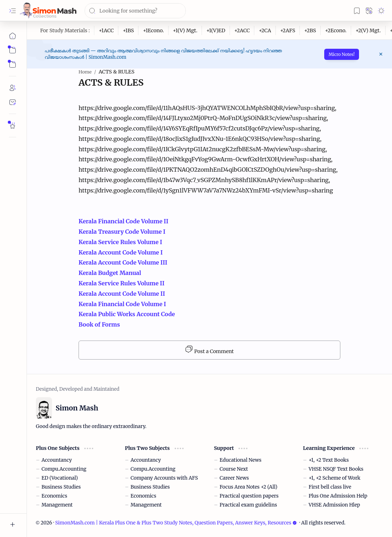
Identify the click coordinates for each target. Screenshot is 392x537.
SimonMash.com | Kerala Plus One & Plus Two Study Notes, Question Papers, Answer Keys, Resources (176, 523)
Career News (234, 478)
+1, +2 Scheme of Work (335, 478)
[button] (13, 11)
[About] (13, 88)
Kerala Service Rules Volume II (122, 283)
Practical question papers (249, 496)
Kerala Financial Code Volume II (123, 221)
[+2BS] (310, 30)
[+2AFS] (288, 30)
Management (57, 505)
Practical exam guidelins (248, 505)
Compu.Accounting (64, 469)
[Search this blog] (135, 11)
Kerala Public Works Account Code (127, 314)
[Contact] (13, 102)
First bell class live (330, 487)
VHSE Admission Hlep (334, 505)
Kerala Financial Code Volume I (122, 304)
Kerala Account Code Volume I (121, 252)
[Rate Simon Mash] (13, 125)
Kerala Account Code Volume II (122, 294)
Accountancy (57, 460)
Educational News (240, 460)
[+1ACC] (106, 30)
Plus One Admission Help (338, 496)
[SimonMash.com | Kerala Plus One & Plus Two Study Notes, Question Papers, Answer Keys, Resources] (48, 11)
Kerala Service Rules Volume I (120, 242)
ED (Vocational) (60, 478)
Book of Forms (99, 324)
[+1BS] (128, 30)
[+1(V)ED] (216, 30)
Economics (55, 496)
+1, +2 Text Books (329, 460)
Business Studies (61, 487)
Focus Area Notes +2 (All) (248, 487)
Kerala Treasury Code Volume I (123, 232)
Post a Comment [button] (209, 350)
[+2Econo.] (336, 30)
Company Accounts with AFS (164, 478)
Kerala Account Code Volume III (123, 262)
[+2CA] (265, 30)
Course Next (234, 469)
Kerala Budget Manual (110, 273)
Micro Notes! (342, 54)
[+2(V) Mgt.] (368, 30)
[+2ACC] (242, 30)
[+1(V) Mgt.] (185, 30)
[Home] (13, 36)
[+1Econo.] (153, 30)
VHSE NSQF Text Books (336, 469)
